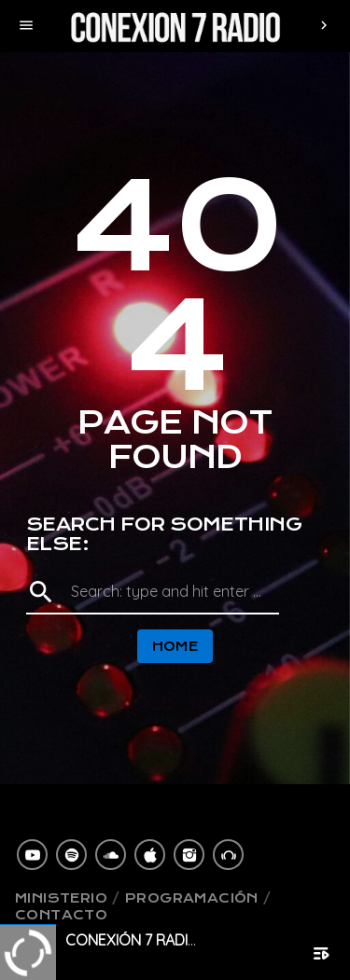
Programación (192, 898)
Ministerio (61, 898)
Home (175, 646)
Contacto (61, 915)
